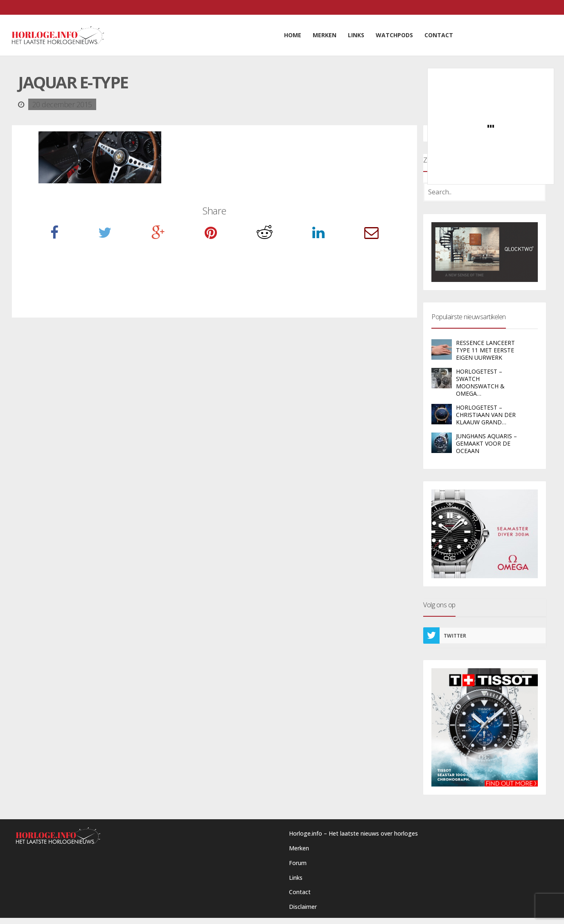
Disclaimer (303, 907)
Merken (299, 848)
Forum (298, 863)
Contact (300, 892)
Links (296, 878)
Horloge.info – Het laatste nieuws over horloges (353, 833)
